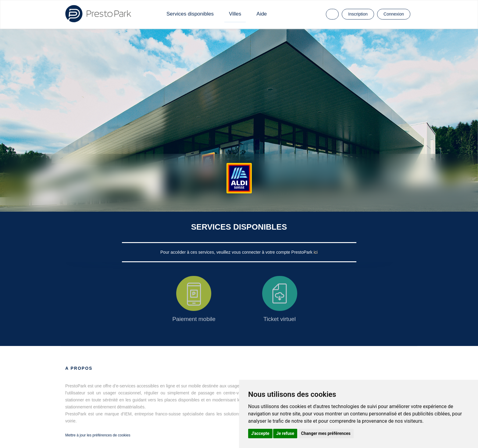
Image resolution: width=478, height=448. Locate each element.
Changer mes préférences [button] (326, 433)
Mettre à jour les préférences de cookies (98, 435)
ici (316, 252)
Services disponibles (190, 14)
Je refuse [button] (285, 433)
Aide (262, 14)
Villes (235, 14)
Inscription (358, 14)
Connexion (394, 14)
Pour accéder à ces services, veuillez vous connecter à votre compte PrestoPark (237, 252)
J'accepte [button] (260, 433)
